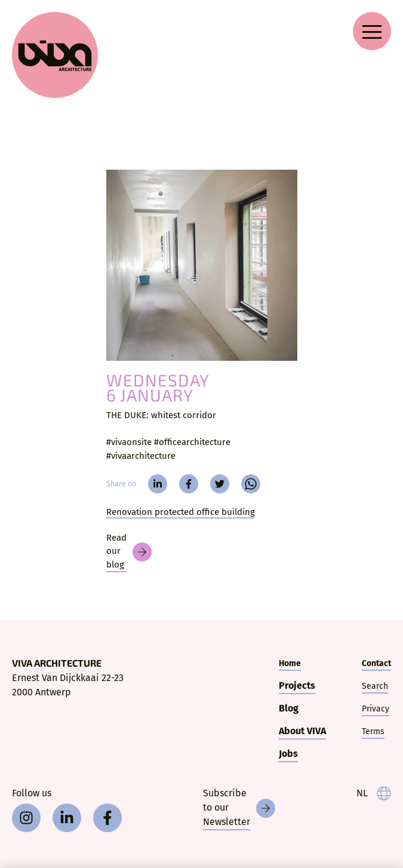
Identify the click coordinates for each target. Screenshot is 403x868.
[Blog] (129, 552)
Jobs (288, 754)
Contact (376, 663)
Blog (289, 708)
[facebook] (189, 484)
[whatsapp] (251, 484)
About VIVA (302, 731)
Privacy (376, 709)
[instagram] (26, 818)
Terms (373, 731)
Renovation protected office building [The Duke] (181, 512)
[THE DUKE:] (202, 265)
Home (290, 663)
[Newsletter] (239, 808)
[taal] (374, 793)
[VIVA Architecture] (55, 55)
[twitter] (220, 484)
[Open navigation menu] (372, 31)
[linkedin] (158, 484)
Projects (297, 685)
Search (375, 686)
